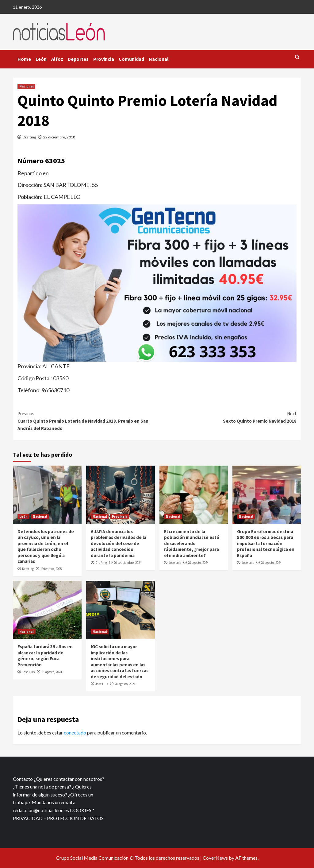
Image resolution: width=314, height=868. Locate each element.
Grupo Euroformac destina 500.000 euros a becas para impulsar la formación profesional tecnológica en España (266, 543)
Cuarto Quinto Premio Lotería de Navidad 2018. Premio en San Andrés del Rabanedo (87, 421)
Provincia (104, 59)
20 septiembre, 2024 (128, 563)
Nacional (159, 59)
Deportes (78, 59)
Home (24, 59)
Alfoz (57, 59)
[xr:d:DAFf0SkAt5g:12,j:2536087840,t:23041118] (157, 282)
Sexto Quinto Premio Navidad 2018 (227, 417)
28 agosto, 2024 (198, 563)
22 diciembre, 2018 (59, 137)
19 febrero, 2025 (51, 569)
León (41, 59)
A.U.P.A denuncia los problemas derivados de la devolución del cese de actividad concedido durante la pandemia (119, 543)
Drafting (29, 137)
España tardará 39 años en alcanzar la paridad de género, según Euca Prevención (45, 656)
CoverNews (215, 858)
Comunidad (131, 59)
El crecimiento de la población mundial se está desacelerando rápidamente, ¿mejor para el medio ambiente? (191, 543)
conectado (75, 732)
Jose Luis (175, 563)
